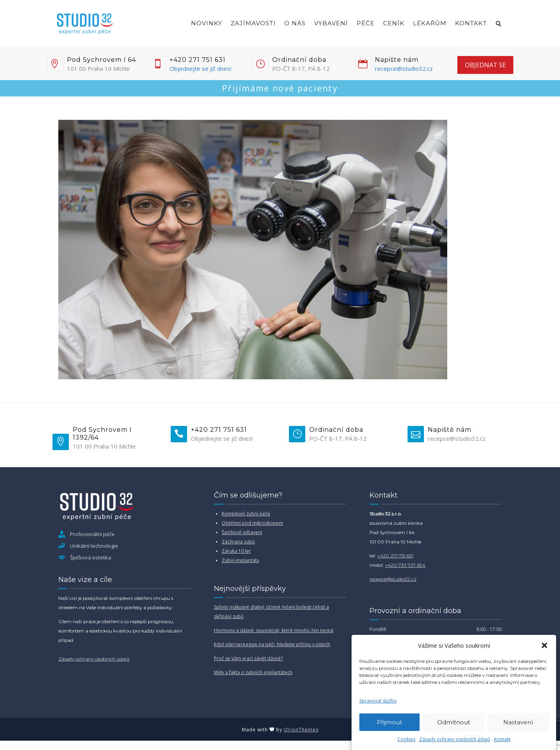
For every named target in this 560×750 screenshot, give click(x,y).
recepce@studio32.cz (404, 68)
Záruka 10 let (236, 551)
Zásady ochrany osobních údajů (455, 739)
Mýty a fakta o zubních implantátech (253, 672)
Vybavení (331, 23)
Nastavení (518, 722)
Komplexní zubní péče (246, 514)
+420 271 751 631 (395, 556)
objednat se (486, 65)
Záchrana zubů (238, 542)
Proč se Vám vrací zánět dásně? (248, 658)
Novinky (206, 23)
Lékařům (430, 23)
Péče (366, 23)
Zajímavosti (253, 23)
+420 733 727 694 (405, 565)
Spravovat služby (378, 701)
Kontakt (502, 739)
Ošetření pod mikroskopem (252, 523)
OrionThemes (301, 730)
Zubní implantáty (240, 560)
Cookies (406, 739)
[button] (544, 645)
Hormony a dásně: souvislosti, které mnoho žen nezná (274, 630)
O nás (295, 23)
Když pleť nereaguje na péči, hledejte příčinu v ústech (272, 644)
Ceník (394, 23)
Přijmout (389, 722)
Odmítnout (454, 722)
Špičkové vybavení (242, 532)
